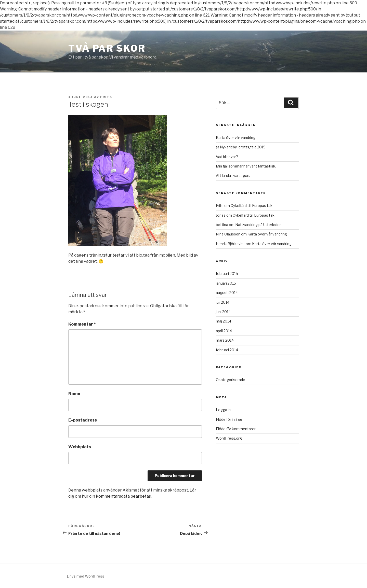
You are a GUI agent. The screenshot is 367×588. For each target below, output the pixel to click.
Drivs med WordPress (86, 576)
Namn (74, 394)
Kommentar (82, 324)
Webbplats (80, 447)
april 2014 (224, 331)
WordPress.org (229, 438)
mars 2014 (225, 340)
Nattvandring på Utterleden (258, 225)
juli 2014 (223, 302)
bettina (222, 225)
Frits (106, 97)
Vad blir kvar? (227, 157)
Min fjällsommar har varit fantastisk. (246, 166)
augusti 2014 (227, 293)
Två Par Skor (107, 48)
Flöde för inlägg (229, 419)
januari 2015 (226, 283)
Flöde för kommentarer (236, 429)
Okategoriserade (231, 380)
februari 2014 (227, 350)
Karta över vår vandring (236, 138)
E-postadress (83, 420)
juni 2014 (223, 312)
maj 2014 (224, 321)
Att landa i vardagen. (233, 176)
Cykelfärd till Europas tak (252, 206)
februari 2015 (227, 274)
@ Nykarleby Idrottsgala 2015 (241, 147)
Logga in (223, 410)
